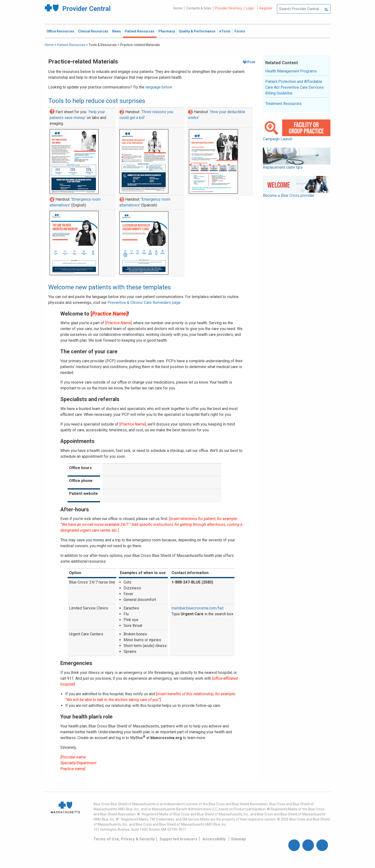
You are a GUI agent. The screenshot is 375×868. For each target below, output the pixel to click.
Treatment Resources (283, 104)
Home (178, 8)
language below (159, 87)
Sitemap (238, 839)
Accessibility (214, 839)
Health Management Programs (291, 71)
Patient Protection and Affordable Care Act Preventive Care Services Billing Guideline (294, 87)
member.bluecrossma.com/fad (197, 608)
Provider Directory (229, 8)
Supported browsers (179, 839)
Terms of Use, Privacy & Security (124, 839)
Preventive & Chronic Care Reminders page (144, 303)
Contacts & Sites (199, 8)
